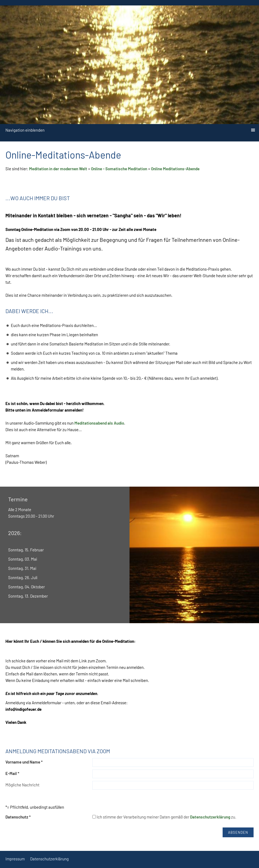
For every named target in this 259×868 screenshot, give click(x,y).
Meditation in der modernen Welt (58, 169)
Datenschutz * (18, 817)
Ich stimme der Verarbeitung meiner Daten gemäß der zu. (164, 817)
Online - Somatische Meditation (119, 169)
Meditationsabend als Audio (99, 423)
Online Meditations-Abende (175, 169)
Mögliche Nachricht (22, 785)
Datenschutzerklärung (210, 817)
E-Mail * (12, 773)
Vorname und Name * (24, 762)
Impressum (15, 859)
